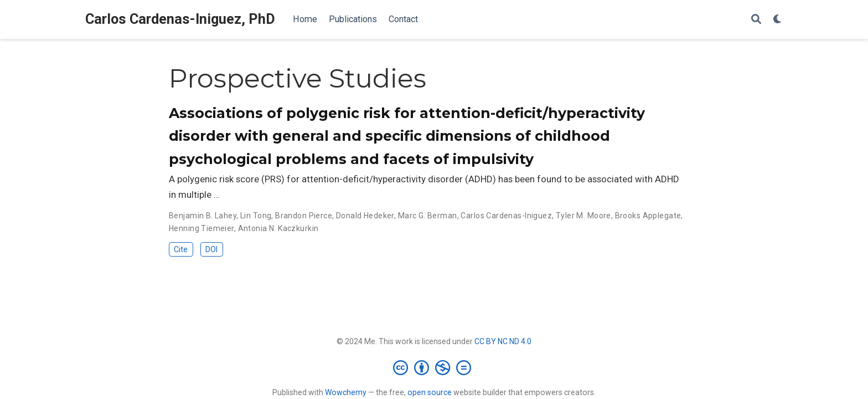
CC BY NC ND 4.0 (503, 341)
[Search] (756, 20)
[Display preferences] (778, 20)
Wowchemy (346, 392)
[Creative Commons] (434, 367)
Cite (181, 249)
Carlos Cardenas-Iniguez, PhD (180, 19)
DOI (211, 249)
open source (430, 392)
